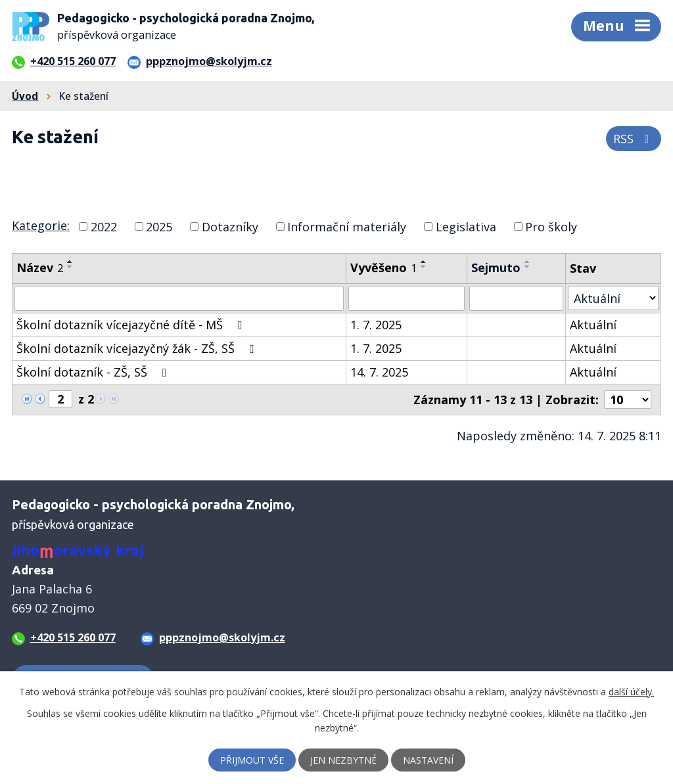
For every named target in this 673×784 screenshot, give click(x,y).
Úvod (25, 96)
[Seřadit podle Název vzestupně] (70, 262)
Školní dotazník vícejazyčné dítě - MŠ (132, 325)
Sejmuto (496, 267)
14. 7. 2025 (379, 372)
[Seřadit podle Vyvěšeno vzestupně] (424, 262)
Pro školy (551, 226)
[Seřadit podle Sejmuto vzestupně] (528, 262)
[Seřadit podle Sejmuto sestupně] (528, 267)
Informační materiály (347, 226)
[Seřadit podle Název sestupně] (70, 267)
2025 (159, 226)
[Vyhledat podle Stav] (613, 298)
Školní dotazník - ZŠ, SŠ (94, 372)
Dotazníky (230, 226)
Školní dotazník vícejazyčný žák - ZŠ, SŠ (138, 348)
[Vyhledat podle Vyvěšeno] (406, 298)
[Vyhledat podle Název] (179, 298)
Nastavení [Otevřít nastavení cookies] (428, 760)
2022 (104, 226)
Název (40, 267)
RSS (634, 139)
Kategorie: (41, 225)
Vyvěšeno (383, 267)
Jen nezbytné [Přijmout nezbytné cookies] (343, 760)
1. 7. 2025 (376, 325)
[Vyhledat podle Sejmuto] (516, 298)
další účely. (631, 692)
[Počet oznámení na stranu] (628, 400)
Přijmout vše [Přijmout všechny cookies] (252, 760)
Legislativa (466, 226)
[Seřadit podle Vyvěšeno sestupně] (424, 267)
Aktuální (593, 325)
